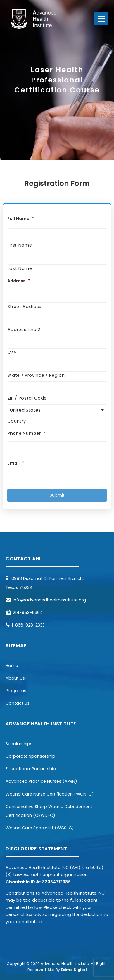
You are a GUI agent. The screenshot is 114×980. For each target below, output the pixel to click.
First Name (20, 245)
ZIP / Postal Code (27, 398)
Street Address (25, 307)
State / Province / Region (36, 375)
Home (12, 666)
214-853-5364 (28, 613)
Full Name (21, 219)
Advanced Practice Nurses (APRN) (41, 781)
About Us (15, 678)
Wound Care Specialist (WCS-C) (40, 828)
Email (16, 463)
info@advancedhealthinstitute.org (49, 600)
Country (17, 421)
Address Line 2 (24, 330)
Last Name (20, 268)
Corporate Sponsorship (30, 756)
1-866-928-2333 (28, 625)
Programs (16, 691)
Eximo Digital (74, 970)
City (12, 352)
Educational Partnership (31, 769)
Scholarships (19, 744)
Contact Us (18, 703)
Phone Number (26, 433)
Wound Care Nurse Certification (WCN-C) (50, 794)
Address (19, 281)
